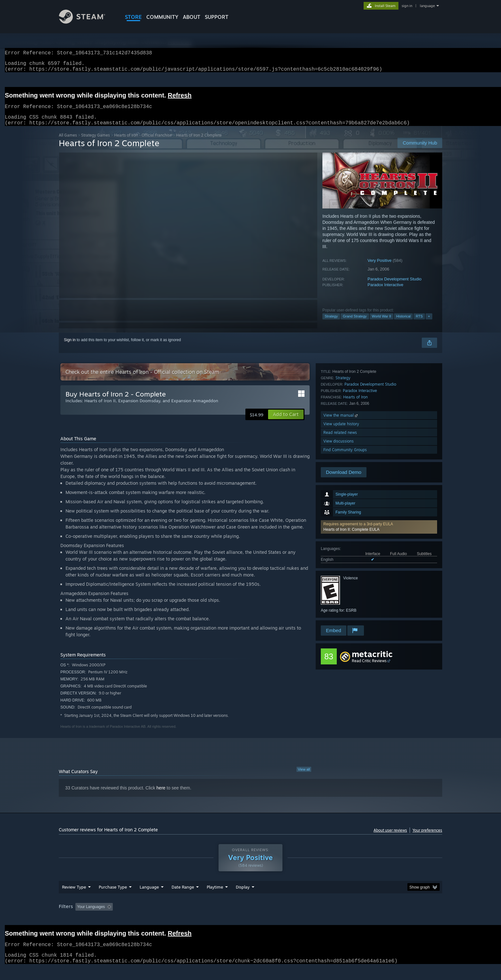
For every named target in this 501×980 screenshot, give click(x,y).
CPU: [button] (337, 919)
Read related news (340, 598)
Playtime (215, 899)
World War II (382, 324)
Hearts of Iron (355, 563)
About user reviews (390, 838)
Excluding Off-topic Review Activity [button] (156, 919)
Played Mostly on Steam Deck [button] (251, 919)
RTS (419, 324)
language (427, 6)
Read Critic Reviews (369, 668)
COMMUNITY (162, 17)
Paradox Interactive (385, 292)
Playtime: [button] (205, 919)
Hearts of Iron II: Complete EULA (351, 438)
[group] (250, 919)
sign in (407, 6)
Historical (403, 324)
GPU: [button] (359, 919)
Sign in (70, 348)
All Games (68, 143)
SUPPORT (217, 17)
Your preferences (427, 838)
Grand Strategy (355, 324)
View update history (341, 590)
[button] (379, 436)
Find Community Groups (345, 616)
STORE (133, 17)
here (161, 796)
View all (304, 777)
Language (149, 899)
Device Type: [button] (386, 919)
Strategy (331, 324)
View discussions (339, 607)
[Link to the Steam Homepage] (87, 22)
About (192, 17)
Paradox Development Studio (394, 287)
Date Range (183, 899)
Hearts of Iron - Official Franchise (143, 143)
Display (243, 899)
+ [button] (429, 324)
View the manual (341, 581)
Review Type (74, 899)
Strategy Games (96, 143)
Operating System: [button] (304, 919)
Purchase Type (113, 899)
